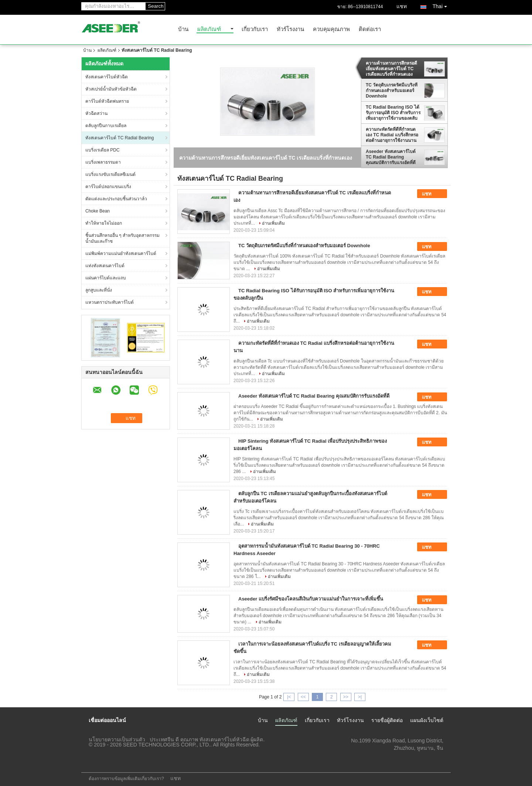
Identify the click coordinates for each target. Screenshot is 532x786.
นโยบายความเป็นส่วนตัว (117, 739)
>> (346, 697)
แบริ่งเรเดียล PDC (103, 150)
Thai (442, 5)
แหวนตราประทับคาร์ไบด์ (110, 302)
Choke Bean (98, 211)
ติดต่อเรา (370, 29)
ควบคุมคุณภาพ (331, 29)
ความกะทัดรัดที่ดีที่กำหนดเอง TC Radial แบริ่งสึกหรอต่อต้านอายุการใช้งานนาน (392, 135)
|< (289, 697)
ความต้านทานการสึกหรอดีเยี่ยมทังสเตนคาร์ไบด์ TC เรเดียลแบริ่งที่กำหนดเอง (391, 69)
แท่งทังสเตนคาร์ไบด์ (105, 266)
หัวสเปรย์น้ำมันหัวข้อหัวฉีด (111, 89)
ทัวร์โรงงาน (290, 29)
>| (360, 697)
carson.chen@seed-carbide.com (406, 755)
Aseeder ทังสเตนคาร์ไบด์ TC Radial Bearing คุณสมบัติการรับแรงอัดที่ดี (391, 157)
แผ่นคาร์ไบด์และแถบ (106, 278)
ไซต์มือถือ (95, 762)
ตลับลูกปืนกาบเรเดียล (106, 126)
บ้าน (183, 29)
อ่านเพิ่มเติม (273, 223)
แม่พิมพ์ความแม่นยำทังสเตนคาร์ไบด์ (121, 254)
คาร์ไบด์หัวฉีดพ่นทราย (107, 101)
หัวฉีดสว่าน (96, 113)
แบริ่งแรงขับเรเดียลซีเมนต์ (110, 174)
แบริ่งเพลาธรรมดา (103, 162)
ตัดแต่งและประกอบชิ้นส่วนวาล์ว (116, 199)
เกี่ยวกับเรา (255, 29)
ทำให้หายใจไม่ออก (104, 223)
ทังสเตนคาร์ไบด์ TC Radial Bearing (120, 138)
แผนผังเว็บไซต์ (427, 720)
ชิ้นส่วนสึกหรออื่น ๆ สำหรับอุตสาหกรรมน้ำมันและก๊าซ (122, 238)
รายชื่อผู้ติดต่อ (387, 720)
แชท (402, 6)
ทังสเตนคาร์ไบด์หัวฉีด (107, 77)
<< (303, 697)
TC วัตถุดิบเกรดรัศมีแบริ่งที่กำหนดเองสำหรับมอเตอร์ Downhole (392, 91)
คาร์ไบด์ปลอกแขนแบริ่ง (108, 187)
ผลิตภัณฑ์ (209, 29)
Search (156, 6)
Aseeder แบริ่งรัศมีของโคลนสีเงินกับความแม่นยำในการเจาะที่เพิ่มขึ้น (311, 599)
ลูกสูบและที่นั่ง (99, 290)
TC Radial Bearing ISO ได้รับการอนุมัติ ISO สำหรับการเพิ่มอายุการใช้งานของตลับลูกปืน (393, 113)
